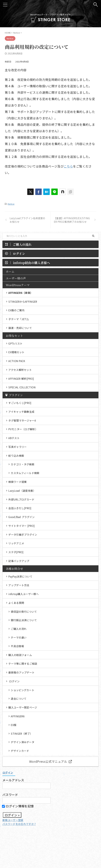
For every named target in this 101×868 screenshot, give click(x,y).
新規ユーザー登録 (13, 822)
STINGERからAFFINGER (23, 302)
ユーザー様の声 (16, 278)
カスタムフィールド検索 (25, 474)
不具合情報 (17, 648)
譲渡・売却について (20, 328)
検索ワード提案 (17, 483)
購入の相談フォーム (20, 656)
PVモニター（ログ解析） (23, 430)
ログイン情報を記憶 (18, 808)
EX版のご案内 (16, 310)
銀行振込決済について (24, 622)
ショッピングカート (23, 692)
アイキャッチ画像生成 (21, 412)
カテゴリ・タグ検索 (23, 465)
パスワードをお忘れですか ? (19, 826)
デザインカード (20, 753)
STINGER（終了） (22, 735)
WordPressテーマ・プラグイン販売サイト (51, 851)
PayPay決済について (20, 578)
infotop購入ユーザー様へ (23, 595)
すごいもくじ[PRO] (20, 403)
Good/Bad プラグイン (21, 518)
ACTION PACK (17, 361)
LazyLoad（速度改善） (22, 491)
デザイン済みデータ (23, 744)
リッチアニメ (16, 544)
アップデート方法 (19, 586)
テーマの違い (19, 639)
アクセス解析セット (20, 370)
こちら (68, 166)
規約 (66, 844)
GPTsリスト (15, 344)
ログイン (14, 683)
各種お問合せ (14, 570)
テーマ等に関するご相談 (23, 665)
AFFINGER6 (18, 718)
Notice (11, 204)
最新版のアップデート (21, 674)
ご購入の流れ (19, 630)
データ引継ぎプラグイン (23, 535)
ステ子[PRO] (16, 553)
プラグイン (14, 395)
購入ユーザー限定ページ (23, 709)
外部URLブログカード (21, 500)
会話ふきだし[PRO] (20, 509)
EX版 (14, 727)
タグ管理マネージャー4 (22, 421)
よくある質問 (16, 604)
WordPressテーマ (18, 285)
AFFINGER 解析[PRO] (21, 379)
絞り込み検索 (16, 456)
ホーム (10, 271)
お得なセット (14, 336)
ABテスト (14, 439)
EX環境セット (16, 352)
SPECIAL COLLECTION (22, 388)
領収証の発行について (24, 613)
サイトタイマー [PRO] (21, 527)
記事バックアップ (19, 562)
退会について (19, 700)
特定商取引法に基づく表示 (48, 844)
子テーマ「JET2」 (19, 319)
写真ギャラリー (17, 447)
